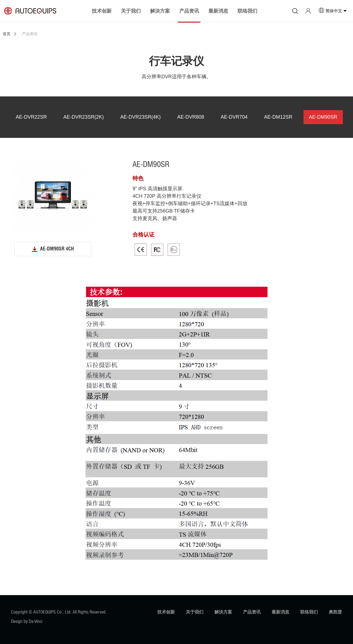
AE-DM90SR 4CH (57, 249)
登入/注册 (308, 11)
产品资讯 (252, 612)
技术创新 (166, 612)
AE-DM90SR (323, 117)
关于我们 (195, 612)
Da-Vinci (36, 621)
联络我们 (309, 612)
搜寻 (295, 11)
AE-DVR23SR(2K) (83, 117)
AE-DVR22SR (31, 117)
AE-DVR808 (191, 117)
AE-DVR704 (234, 117)
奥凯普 (335, 612)
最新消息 (280, 612)
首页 (7, 34)
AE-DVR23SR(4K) (140, 117)
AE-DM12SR (278, 117)
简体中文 (334, 11)
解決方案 (223, 612)
